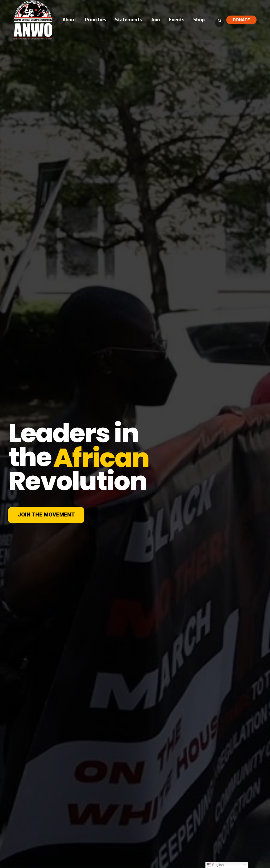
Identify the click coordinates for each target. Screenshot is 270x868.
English (215, 865)
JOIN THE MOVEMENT (46, 515)
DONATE (241, 20)
